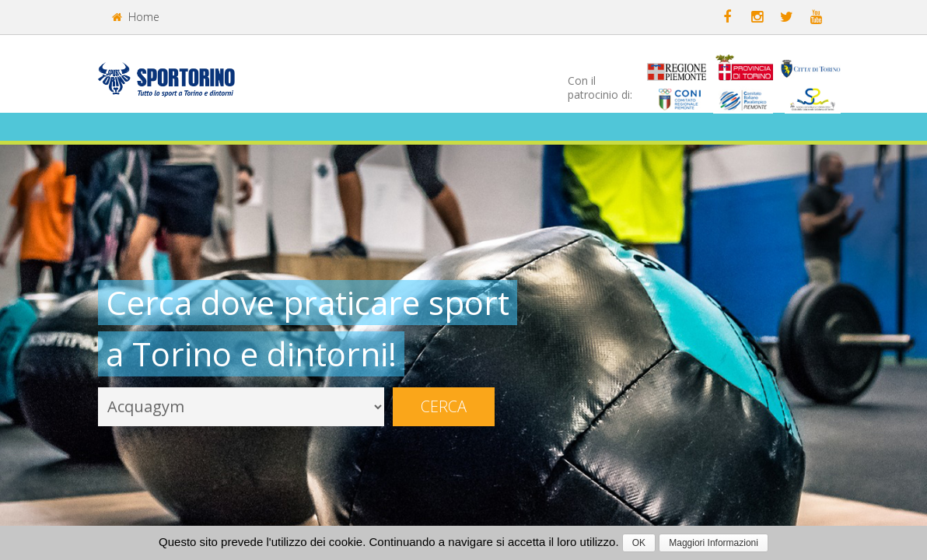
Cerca (444, 406)
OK (639, 543)
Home (136, 17)
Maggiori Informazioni (714, 543)
